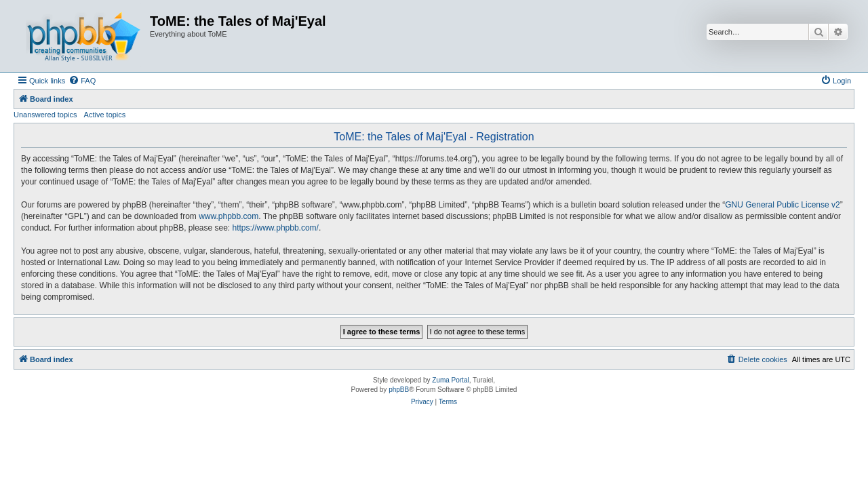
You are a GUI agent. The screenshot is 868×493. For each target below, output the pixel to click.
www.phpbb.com (229, 216)
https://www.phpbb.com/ (276, 228)
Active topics (105, 115)
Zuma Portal (450, 380)
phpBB (399, 390)
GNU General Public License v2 (782, 205)
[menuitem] (82, 81)
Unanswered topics (45, 115)
